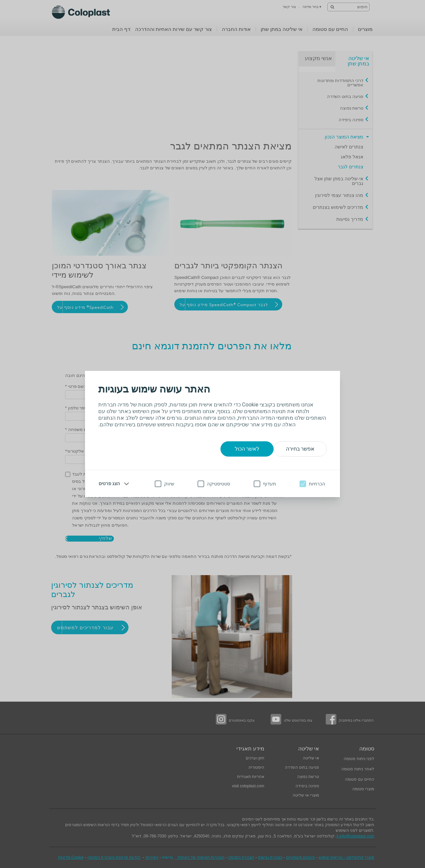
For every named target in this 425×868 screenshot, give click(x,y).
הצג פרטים (109, 483)
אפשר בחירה (300, 449)
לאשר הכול (247, 449)
